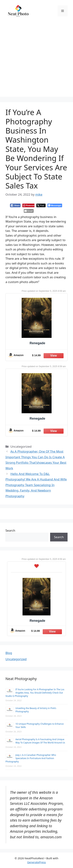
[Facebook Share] (15, 205)
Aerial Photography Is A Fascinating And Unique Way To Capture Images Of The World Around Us (40, 741)
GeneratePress (36, 862)
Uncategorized (16, 659)
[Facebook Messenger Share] (55, 205)
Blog (9, 653)
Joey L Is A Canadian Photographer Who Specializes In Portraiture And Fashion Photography (31, 758)
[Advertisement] (36, 60)
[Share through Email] (29, 211)
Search (10, 530)
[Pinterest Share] (28, 205)
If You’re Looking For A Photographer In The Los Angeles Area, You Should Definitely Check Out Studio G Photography (35, 693)
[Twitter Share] (41, 205)
